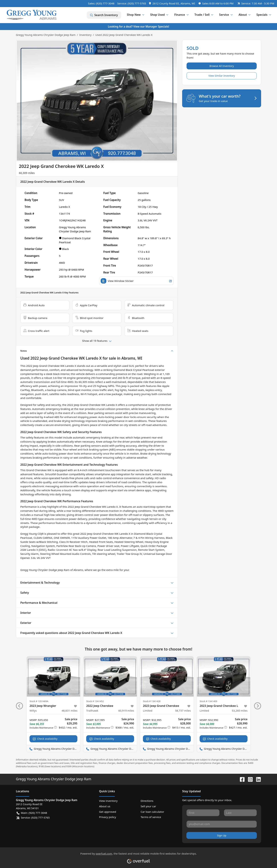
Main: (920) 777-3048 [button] (32, 813)
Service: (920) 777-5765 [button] (33, 818)
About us (105, 806)
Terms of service (151, 817)
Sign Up (222, 835)
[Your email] (222, 824)
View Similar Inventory (222, 76)
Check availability (45, 739)
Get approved (108, 812)
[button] (172, 3)
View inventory (108, 801)
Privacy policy (108, 817)
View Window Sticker (136, 281)
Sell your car (148, 806)
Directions (147, 801)
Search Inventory (104, 15)
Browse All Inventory (222, 66)
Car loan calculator (152, 812)
